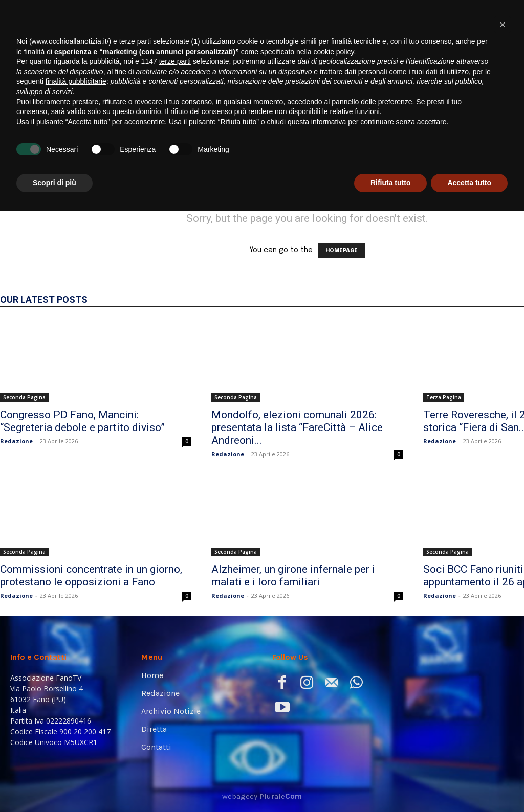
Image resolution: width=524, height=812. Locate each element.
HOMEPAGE (342, 251)
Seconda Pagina (24, 397)
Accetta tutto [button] (469, 784)
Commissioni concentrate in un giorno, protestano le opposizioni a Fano (91, 576)
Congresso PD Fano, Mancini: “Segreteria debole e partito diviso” (82, 421)
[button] (501, 139)
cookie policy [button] (333, 653)
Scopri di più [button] (54, 784)
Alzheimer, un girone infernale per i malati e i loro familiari (293, 576)
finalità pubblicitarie (76, 683)
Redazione (16, 441)
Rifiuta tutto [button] (391, 784)
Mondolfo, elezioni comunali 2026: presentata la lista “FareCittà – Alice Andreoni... (297, 427)
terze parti (175, 663)
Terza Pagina (444, 397)
